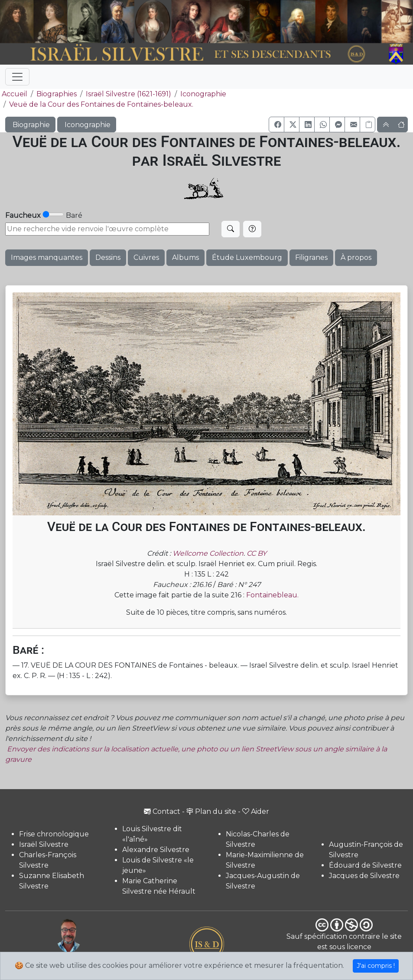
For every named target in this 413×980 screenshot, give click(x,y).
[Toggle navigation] (17, 77)
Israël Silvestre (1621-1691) (128, 94)
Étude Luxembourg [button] (247, 257)
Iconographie (203, 94)
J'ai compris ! (376, 966)
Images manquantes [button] (47, 257)
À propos (356, 257)
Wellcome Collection (208, 553)
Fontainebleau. (272, 595)
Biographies (57, 94)
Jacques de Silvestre (364, 876)
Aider (256, 811)
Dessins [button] (108, 257)
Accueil (14, 94)
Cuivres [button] (146, 257)
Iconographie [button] (87, 125)
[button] (276, 125)
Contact (162, 811)
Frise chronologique (54, 834)
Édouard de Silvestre (365, 865)
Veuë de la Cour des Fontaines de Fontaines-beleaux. (101, 104)
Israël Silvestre (44, 844)
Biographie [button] (30, 125)
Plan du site (211, 811)
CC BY (257, 553)
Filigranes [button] (311, 257)
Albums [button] (185, 257)
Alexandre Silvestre (156, 850)
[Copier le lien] (367, 125)
